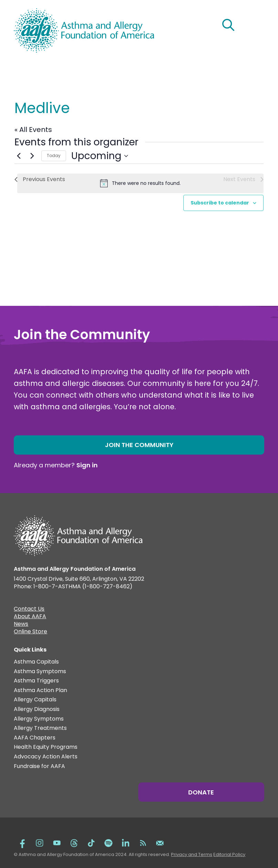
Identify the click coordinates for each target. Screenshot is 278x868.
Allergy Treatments (40, 728)
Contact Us (29, 610)
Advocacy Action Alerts (46, 757)
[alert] (140, 183)
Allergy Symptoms (39, 719)
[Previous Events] (19, 156)
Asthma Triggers (36, 681)
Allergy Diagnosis (37, 709)
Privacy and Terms (192, 854)
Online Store (30, 632)
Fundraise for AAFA (39, 766)
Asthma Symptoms (40, 672)
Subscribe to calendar (220, 203)
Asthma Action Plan (40, 691)
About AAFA (30, 617)
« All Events (33, 130)
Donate (201, 792)
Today (54, 155)
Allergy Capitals (35, 700)
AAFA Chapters (35, 738)
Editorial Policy (229, 854)
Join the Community (139, 445)
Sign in (87, 465)
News (21, 625)
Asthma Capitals (36, 662)
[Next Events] (32, 156)
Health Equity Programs (46, 747)
